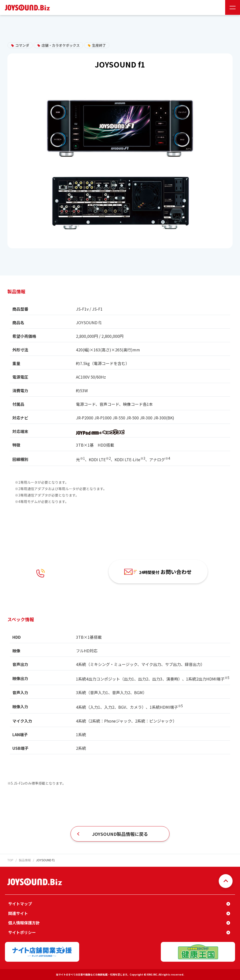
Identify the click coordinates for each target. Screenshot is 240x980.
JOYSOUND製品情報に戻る (120, 834)
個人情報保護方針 (24, 923)
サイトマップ (20, 904)
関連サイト (18, 913)
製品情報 (25, 860)
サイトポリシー (22, 932)
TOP (10, 860)
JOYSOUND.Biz (28, 8)
